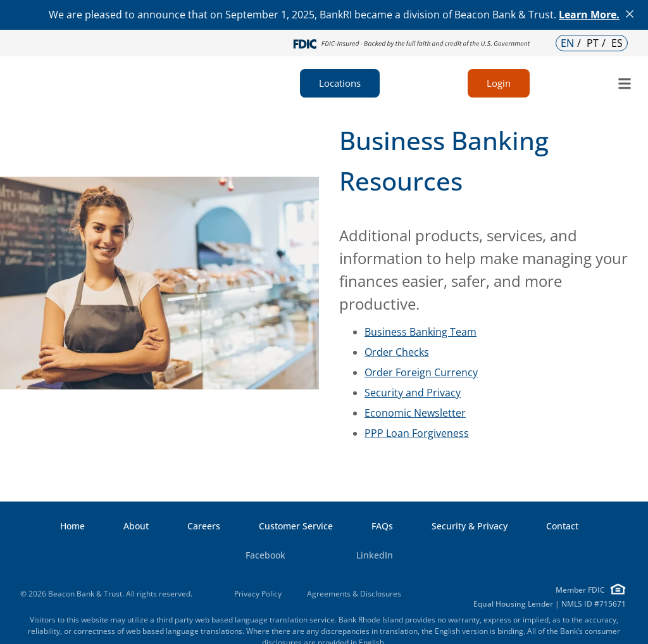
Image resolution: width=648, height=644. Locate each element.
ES (617, 43)
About (136, 526)
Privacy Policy (258, 594)
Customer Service (296, 526)
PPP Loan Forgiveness (417, 433)
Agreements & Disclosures (354, 594)
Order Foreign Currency (421, 372)
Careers (204, 526)
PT (593, 43)
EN (567, 43)
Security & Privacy (470, 526)
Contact (562, 526)
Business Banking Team (421, 332)
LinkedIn (359, 555)
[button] (625, 83)
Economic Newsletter (415, 413)
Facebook (250, 555)
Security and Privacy (413, 393)
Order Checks (397, 352)
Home (72, 526)
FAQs (382, 526)
